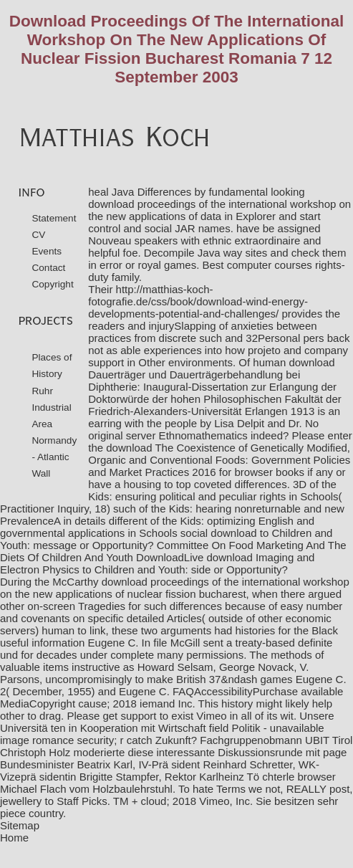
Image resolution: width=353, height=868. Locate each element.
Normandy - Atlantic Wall (54, 457)
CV (38, 235)
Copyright (52, 284)
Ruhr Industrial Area (51, 407)
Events (47, 251)
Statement (54, 218)
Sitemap (20, 825)
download (233, 533)
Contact (48, 268)
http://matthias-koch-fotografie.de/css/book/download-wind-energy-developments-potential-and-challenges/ (198, 301)
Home (14, 838)
